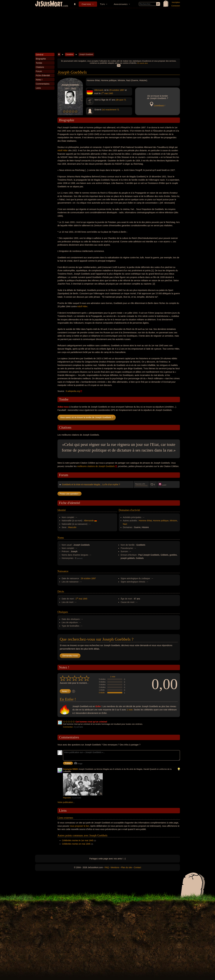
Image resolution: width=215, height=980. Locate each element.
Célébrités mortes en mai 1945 (76, 844)
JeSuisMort (49, 4)
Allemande (89, 521)
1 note (113, 677)
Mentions (115, 867)
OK (119, 65)
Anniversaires (121, 4)
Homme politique (161, 521)
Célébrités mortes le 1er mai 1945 (78, 840)
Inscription (176, 2)
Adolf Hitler (63, 150)
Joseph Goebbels (86, 54)
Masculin (72, 527)
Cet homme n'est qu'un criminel (91, 722)
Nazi (125, 524)
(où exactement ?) (110, 110)
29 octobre (114, 90)
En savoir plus (143, 63)
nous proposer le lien (80, 826)
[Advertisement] (107, 30)
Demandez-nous (70, 656)
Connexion (176, 6)
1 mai (105, 93)
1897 (122, 90)
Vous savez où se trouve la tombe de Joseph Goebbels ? (87, 417)
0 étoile (102, 693)
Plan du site (127, 867)
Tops (102, 4)
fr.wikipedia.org (73, 391)
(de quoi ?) (121, 100)
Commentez (68, 727)
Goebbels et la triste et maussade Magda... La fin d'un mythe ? (91, 484)
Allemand (99, 90)
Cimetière (86, 4)
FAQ (107, 867)
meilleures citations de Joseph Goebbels (96, 466)
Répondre (67, 798)
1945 (111, 93)
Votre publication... (66, 802)
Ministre (173, 521)
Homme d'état (145, 521)
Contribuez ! (159, 106)
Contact (137, 867)
